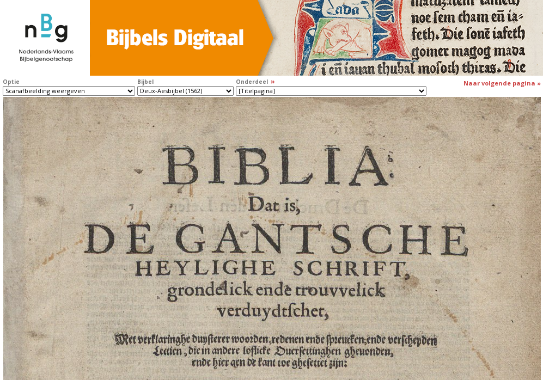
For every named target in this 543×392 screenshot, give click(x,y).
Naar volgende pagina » (502, 83)
